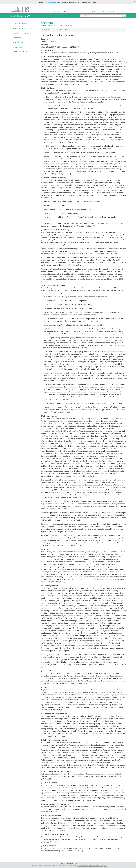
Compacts (17, 47)
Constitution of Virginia (23, 33)
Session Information (54, 12)
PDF (62, 30)
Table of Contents (46, 25)
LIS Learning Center (50, 2)
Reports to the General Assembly (114, 12)
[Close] (134, 2)
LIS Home (64, 864)
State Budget (84, 12)
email (68, 30)
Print (56, 30)
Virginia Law (96, 12)
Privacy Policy (95, 6)
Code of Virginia (20, 24)
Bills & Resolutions (70, 12)
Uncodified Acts (20, 52)
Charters (17, 38)
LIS (21, 10)
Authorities (84, 16)
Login (123, 6)
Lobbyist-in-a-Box (72, 864)
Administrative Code (22, 28)
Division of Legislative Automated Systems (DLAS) (90, 866)
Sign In (106, 866)
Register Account (114, 6)
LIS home (104, 6)
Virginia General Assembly (67, 6)
